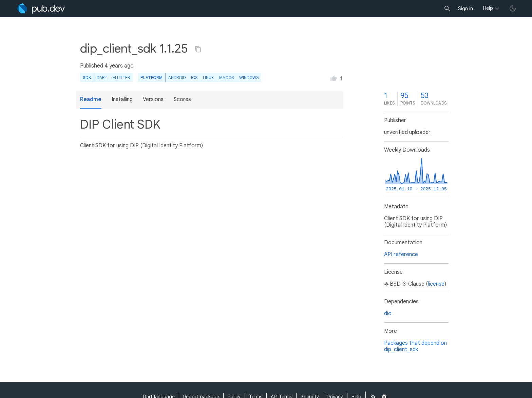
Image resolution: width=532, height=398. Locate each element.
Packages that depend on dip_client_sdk (415, 346)
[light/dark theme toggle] (513, 8)
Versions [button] (153, 99)
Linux (208, 78)
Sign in (465, 8)
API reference (401, 254)
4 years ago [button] (119, 66)
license (436, 284)
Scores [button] (182, 99)
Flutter (121, 78)
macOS (226, 78)
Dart (102, 78)
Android (177, 78)
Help (488, 8)
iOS (194, 78)
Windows (249, 78)
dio (388, 314)
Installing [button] (122, 99)
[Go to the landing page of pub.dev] (41, 8)
